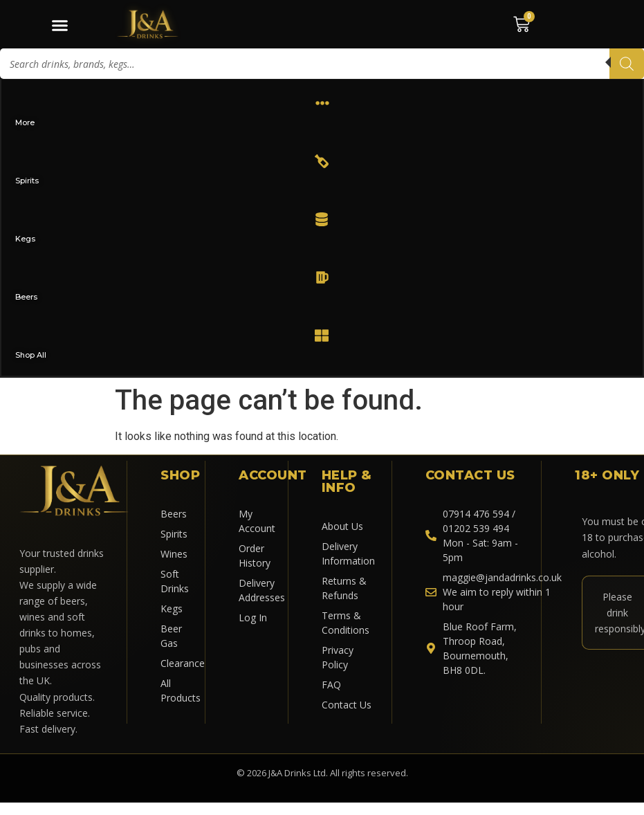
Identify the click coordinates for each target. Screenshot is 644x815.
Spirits (28, 181)
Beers (27, 297)
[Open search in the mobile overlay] (322, 64)
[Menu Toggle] (60, 25)
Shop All (31, 355)
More (26, 122)
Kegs (26, 239)
